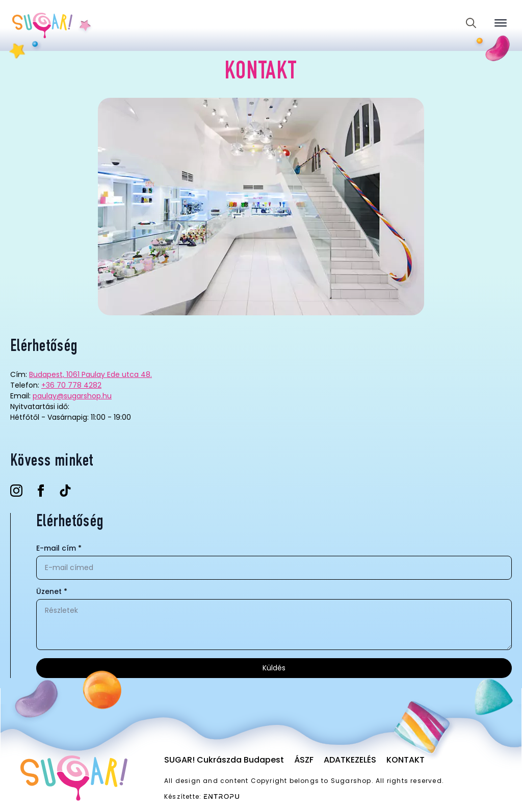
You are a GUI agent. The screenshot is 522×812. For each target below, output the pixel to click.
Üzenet (52, 591)
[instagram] (16, 491)
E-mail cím (59, 548)
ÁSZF (304, 760)
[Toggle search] (471, 23)
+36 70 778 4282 (71, 385)
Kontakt (406, 760)
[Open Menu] (501, 23)
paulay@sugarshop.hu (72, 396)
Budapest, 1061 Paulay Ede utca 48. (90, 374)
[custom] (65, 491)
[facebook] (41, 491)
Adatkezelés (350, 760)
